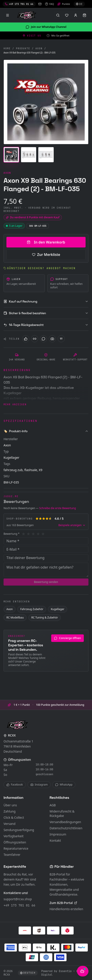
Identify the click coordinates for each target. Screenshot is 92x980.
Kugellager (58, 609)
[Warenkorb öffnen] (84, 15)
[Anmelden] (76, 15)
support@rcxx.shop (18, 899)
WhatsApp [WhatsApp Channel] (64, 785)
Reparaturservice (16, 848)
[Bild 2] (29, 155)
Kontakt (55, 840)
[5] (43, 534)
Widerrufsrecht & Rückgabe (62, 813)
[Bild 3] (46, 155)
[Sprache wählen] (79, 4)
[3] (33, 534)
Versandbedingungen (65, 822)
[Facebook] (26, 339)
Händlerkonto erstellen (67, 909)
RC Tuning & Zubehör (45, 617)
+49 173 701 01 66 (19, 905)
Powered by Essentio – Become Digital (64, 973)
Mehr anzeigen (15, 404)
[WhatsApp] (43, 339)
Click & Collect (14, 817)
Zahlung (10, 811)
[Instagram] (52, 339)
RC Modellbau (15, 617)
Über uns (10, 805)
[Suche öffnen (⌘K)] (58, 15)
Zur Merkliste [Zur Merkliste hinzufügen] (46, 255)
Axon (39, 49)
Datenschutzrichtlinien (66, 828)
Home (7, 49)
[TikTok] (61, 339)
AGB (53, 805)
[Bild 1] (11, 155)
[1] (23, 534)
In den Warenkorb (46, 242)
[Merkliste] (67, 15)
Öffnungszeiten (15, 842)
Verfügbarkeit (14, 836)
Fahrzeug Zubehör (32, 609)
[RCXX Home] (27, 15)
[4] (38, 534)
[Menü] (8, 15)
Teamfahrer (12, 855)
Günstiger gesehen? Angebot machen (40, 268)
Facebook (15, 785)
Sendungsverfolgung (19, 830)
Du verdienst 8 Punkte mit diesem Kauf (33, 217)
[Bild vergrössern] (46, 102)
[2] (28, 534)
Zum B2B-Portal (64, 903)
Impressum (58, 834)
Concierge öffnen (68, 638)
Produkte (23, 49)
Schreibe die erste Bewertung (58, 508)
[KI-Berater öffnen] (83, 971)
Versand (10, 824)
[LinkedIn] (35, 339)
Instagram (39, 785)
